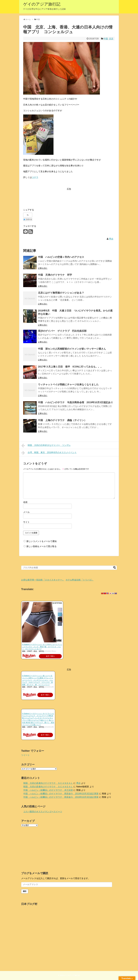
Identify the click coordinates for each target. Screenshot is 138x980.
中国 (106, 39)
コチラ (35, 177)
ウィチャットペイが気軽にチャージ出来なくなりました (68, 385)
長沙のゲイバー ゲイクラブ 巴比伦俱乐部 (62, 331)
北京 (111, 39)
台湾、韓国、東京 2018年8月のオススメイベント (49, 453)
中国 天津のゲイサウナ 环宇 (55, 275)
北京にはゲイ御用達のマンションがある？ (61, 293)
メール (26, 512)
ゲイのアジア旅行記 (42, 4)
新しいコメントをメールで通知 (42, 541)
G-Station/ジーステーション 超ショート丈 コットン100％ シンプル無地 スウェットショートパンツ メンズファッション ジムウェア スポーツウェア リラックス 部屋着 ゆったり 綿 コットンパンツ (38, 680)
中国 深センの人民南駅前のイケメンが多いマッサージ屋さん (72, 349)
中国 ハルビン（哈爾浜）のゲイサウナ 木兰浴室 (48, 790)
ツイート (25, 755)
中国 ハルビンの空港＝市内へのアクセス (61, 257)
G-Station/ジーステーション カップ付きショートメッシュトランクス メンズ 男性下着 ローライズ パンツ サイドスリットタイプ (42, 647)
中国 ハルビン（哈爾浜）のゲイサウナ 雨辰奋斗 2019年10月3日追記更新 (61, 794)
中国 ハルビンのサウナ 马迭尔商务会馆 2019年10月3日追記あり (75, 402)
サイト (26, 522)
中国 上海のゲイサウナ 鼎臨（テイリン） (62, 420)
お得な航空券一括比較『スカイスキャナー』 (43, 580)
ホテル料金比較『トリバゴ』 (80, 580)
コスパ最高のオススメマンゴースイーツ (43, 812)
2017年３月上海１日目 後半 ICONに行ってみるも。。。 (70, 367)
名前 (25, 502)
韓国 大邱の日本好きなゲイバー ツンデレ (46, 446)
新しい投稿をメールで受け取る (42, 546)
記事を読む (43, 268)
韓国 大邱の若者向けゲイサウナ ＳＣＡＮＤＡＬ (48, 783)
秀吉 (111, 239)
